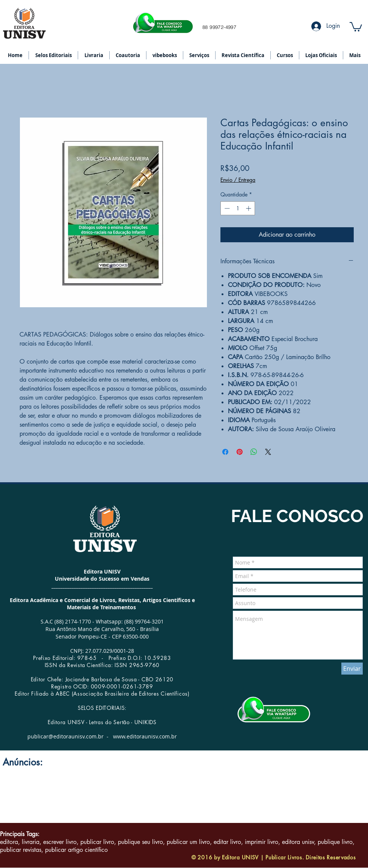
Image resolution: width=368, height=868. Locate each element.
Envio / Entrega (238, 180)
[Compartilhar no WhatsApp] (254, 452)
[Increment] (249, 208)
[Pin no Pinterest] (240, 452)
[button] (356, 26)
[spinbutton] (238, 208)
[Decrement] (226, 208)
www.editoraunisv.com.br (145, 736)
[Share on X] (268, 452)
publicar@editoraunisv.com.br (66, 736)
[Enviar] (352, 669)
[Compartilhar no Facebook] (225, 452)
